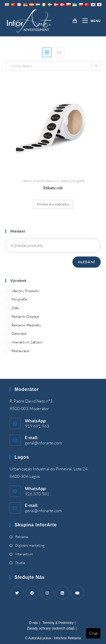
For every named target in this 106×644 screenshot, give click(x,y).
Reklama (22, 537)
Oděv (16, 308)
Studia (20, 563)
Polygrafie (78, 181)
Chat (93, 633)
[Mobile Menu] (89, 21)
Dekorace (19, 333)
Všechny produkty (33, 181)
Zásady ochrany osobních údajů (51, 628)
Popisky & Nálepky (58, 181)
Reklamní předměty (26, 325)
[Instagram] (47, 593)
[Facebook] (32, 593)
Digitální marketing (30, 545)
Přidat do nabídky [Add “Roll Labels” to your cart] (53, 204)
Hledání (87, 262)
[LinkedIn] (62, 593)
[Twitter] (17, 593)
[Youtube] (77, 593)
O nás (33, 623)
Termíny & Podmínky (58, 623)
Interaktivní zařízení (27, 342)
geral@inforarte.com (43, 443)
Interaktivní (24, 554)
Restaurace (20, 351)
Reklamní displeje (25, 316)
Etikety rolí (53, 188)
